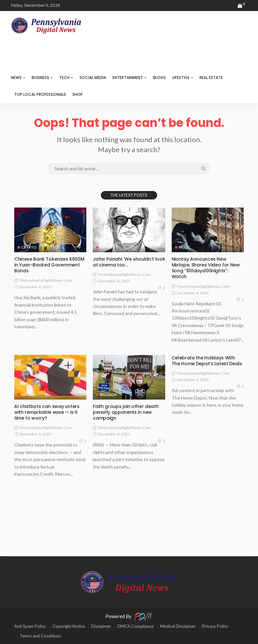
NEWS (16, 78)
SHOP (78, 94)
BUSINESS (40, 78)
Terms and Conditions (41, 636)
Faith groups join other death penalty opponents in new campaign (126, 412)
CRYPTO (29, 247)
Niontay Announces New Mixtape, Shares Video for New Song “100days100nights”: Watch (206, 268)
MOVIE (106, 247)
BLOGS (159, 78)
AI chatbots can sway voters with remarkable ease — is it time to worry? (47, 412)
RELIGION (108, 395)
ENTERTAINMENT (128, 78)
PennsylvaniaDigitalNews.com (46, 280)
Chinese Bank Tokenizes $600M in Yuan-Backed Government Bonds (49, 265)
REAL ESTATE (211, 78)
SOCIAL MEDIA (93, 78)
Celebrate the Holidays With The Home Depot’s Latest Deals (207, 361)
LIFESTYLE (181, 78)
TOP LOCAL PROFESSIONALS (40, 94)
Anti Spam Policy (30, 626)
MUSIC (184, 247)
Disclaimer (101, 626)
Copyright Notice (69, 626)
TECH (64, 78)
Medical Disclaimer (178, 626)
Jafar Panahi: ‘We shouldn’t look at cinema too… (129, 262)
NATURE (28, 395)
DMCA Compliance (135, 626)
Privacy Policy (215, 626)
